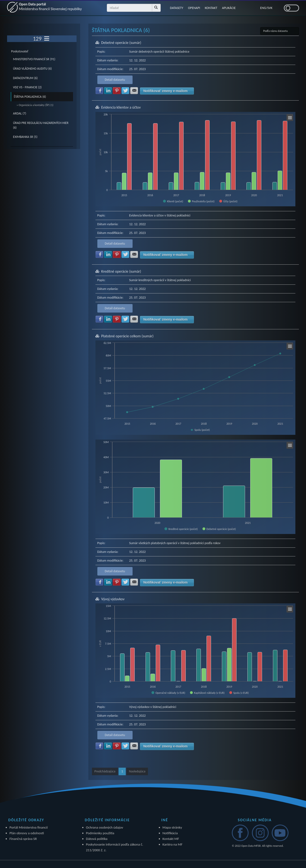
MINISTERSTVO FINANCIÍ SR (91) (34, 59)
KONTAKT (211, 8)
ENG (263, 8)
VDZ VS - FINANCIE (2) (27, 87)
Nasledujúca (137, 771)
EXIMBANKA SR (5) (25, 137)
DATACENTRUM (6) (25, 78)
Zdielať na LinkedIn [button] (108, 91)
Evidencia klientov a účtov (121, 107)
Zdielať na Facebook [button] (99, 91)
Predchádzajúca (105, 771)
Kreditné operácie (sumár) (121, 271)
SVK (270, 8)
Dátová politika (97, 839)
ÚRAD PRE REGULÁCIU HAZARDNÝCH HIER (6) (41, 125)
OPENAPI (194, 8)
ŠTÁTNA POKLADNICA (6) (30, 97)
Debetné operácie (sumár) (121, 43)
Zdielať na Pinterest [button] (117, 91)
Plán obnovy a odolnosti (27, 833)
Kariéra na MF (173, 844)
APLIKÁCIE (229, 8)
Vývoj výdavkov (113, 599)
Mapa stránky (172, 827)
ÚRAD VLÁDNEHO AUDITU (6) (32, 69)
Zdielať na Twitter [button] (125, 91)
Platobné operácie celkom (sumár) (127, 336)
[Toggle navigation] (47, 39)
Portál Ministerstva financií (29, 827)
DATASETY (177, 8)
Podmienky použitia (100, 833)
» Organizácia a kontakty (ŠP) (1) (35, 105)
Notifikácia (170, 833)
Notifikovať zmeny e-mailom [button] (165, 91)
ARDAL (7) (20, 113)
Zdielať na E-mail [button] (134, 91)
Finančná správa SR (23, 839)
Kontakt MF (171, 839)
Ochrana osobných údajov (105, 827)
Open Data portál (50, 6)
